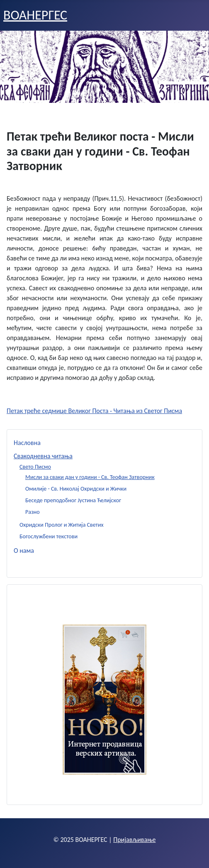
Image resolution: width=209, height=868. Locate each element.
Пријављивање (134, 840)
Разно (33, 512)
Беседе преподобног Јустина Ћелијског (73, 500)
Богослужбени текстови (49, 536)
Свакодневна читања (43, 456)
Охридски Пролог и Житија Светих (62, 525)
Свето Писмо (35, 467)
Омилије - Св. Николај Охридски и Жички (76, 489)
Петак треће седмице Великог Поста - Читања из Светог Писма (94, 411)
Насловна (27, 443)
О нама (24, 551)
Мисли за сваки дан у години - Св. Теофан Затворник (90, 477)
